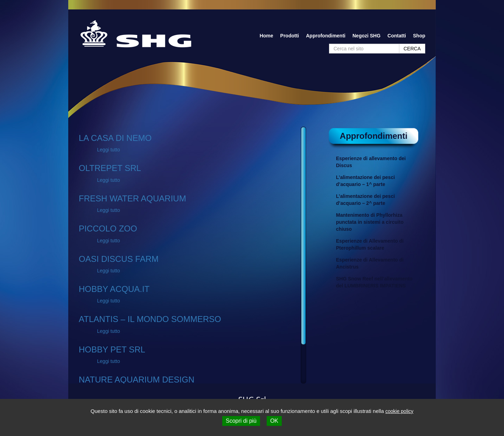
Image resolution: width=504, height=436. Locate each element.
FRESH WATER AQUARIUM (132, 198)
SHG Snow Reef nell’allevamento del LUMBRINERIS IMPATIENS (374, 282)
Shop (419, 36)
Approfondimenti (326, 36)
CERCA (412, 49)
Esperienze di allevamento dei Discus (371, 162)
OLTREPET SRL (110, 168)
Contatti (397, 36)
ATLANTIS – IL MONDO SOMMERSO (150, 319)
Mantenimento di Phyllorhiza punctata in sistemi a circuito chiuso (370, 222)
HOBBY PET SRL (112, 349)
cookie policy (399, 411)
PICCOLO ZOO (108, 228)
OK (274, 421)
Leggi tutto (108, 150)
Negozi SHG (366, 36)
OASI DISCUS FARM (119, 259)
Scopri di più (241, 421)
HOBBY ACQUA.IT (114, 289)
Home (267, 36)
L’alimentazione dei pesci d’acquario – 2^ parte (365, 200)
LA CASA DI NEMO (115, 138)
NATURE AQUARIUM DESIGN (136, 380)
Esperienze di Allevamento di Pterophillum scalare (370, 244)
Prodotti (290, 36)
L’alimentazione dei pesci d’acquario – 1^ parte (365, 181)
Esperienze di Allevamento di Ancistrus (370, 263)
